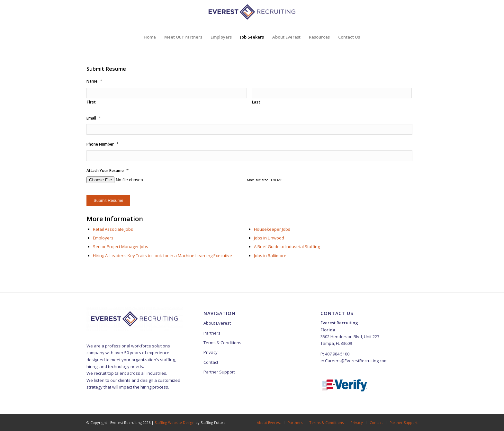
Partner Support (219, 372)
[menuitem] (150, 37)
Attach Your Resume (108, 171)
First (91, 102)
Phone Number (103, 144)
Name (94, 81)
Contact (211, 362)
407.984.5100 (337, 354)
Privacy (211, 352)
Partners (212, 333)
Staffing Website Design (175, 422)
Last (256, 102)
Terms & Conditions (222, 343)
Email (94, 118)
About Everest (217, 323)
